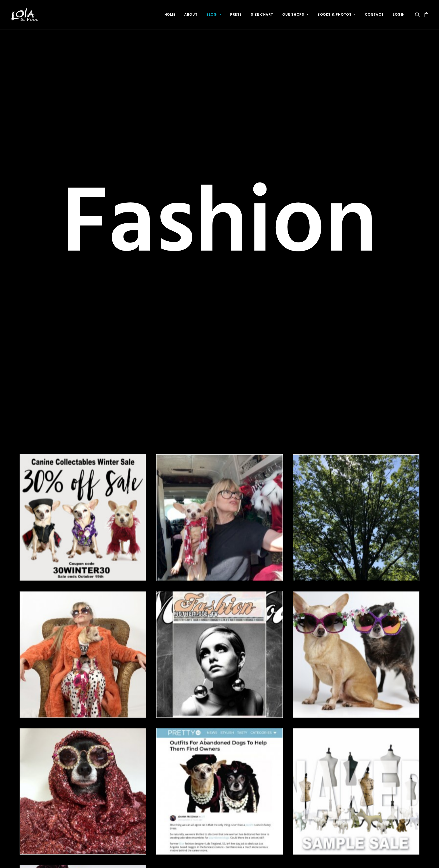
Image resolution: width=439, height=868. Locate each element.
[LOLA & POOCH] (24, 15)
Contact (374, 14)
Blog (214, 14)
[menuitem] (170, 15)
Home (170, 14)
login (399, 14)
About (191, 14)
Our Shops (295, 14)
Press (236, 14)
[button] (418, 15)
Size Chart (262, 14)
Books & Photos (337, 14)
